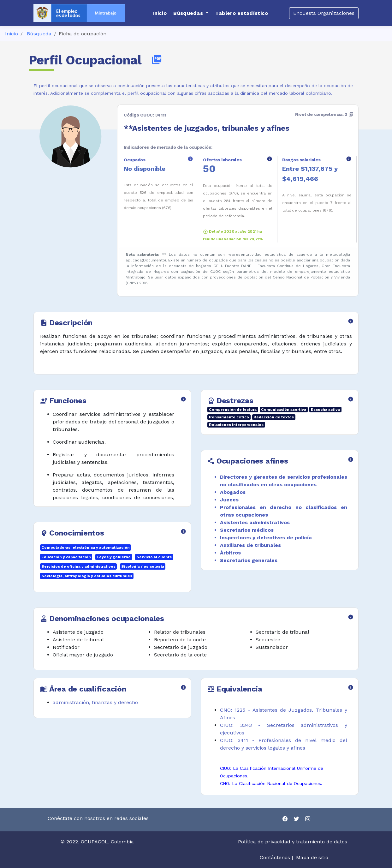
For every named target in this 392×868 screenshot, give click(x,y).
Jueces (229, 500)
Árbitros (230, 553)
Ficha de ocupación (83, 34)
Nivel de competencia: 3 (324, 114)
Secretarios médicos (247, 530)
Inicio (12, 34)
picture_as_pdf (157, 60)
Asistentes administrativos (255, 522)
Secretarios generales (249, 560)
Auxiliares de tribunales (250, 545)
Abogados (233, 492)
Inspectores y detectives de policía (266, 538)
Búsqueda (39, 34)
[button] (191, 13)
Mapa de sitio (312, 857)
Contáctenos (275, 857)
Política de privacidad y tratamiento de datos (293, 842)
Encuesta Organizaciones (324, 13)
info (190, 159)
